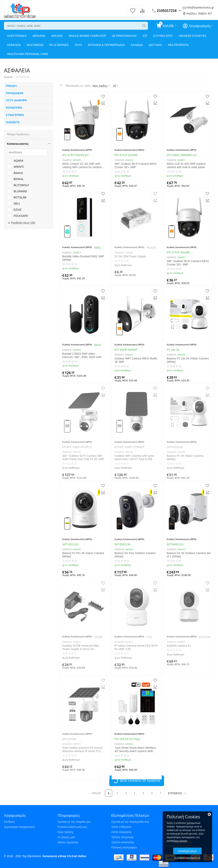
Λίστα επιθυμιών (121, 827)
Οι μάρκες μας (66, 837)
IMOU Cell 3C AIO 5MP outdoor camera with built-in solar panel (186, 165)
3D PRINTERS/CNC (125, 36)
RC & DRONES (59, 45)
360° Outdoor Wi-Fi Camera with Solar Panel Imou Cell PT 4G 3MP (83, 457)
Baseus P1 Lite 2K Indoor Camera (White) (188, 360)
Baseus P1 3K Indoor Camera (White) (185, 457)
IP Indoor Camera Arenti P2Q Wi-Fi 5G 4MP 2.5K (136, 647)
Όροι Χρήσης (66, 832)
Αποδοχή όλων (187, 851)
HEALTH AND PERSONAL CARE (28, 54)
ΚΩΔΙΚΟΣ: (67, 160)
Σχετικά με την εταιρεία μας (74, 822)
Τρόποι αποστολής (123, 842)
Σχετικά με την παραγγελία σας (130, 822)
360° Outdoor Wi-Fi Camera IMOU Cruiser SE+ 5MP (136, 165)
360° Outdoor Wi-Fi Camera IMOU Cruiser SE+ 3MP (188, 263)
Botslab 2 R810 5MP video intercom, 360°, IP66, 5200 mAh (82, 355)
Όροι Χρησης (180, 841)
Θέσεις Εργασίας (68, 842)
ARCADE (57, 36)
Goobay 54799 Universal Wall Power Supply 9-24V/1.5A (80, 647)
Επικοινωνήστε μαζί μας (72, 827)
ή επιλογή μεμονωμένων (187, 858)
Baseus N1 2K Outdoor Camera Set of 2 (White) (189, 555)
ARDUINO (39, 36)
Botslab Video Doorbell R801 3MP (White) (83, 258)
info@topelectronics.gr (200, 8)
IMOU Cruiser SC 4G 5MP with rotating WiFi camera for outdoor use (82, 166)
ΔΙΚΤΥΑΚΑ (155, 45)
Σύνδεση (9, 822)
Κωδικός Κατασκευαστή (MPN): (77, 150)
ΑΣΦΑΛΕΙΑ (14, 45)
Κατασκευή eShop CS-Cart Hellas (64, 856)
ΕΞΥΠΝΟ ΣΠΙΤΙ (163, 36)
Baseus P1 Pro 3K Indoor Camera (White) (83, 555)
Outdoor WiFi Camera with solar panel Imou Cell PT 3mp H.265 (134, 457)
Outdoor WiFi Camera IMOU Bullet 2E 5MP (136, 360)
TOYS (78, 45)
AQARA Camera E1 (179, 646)
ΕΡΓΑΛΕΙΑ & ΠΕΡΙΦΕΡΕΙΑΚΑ (106, 45)
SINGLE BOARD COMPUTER (87, 36)
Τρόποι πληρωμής (122, 837)
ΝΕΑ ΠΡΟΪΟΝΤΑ (178, 45)
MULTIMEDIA (35, 45)
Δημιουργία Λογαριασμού (19, 827)
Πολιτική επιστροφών (124, 847)
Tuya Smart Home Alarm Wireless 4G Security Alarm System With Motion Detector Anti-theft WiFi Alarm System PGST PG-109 (135, 750)
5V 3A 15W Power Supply (130, 256)
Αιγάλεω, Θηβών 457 (199, 13)
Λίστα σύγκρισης (121, 832)
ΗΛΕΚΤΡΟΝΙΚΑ (17, 36)
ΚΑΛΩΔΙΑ (137, 45)
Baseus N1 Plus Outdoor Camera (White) (135, 555)
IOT (145, 36)
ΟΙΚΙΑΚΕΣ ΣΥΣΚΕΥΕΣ (193, 36)
